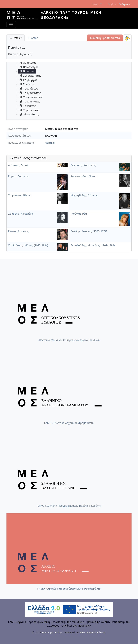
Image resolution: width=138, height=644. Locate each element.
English (112, 4)
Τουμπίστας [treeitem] (28, 89)
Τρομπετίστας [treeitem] (29, 102)
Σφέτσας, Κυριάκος (83, 165)
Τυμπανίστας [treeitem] (29, 110)
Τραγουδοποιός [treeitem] (31, 97)
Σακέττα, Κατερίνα (21, 214)
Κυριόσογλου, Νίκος (83, 176)
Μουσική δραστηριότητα (105, 38)
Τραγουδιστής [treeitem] (30, 93)
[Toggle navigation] (11, 25)
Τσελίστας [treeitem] (27, 106)
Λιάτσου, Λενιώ (18, 165)
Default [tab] (16, 38)
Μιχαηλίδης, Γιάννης (84, 195)
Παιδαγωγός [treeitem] (28, 67)
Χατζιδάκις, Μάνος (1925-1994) (28, 245)
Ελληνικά (124, 4)
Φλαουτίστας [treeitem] (29, 114)
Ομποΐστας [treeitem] (27, 63)
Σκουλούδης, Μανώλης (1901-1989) (93, 245)
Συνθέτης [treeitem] (26, 84)
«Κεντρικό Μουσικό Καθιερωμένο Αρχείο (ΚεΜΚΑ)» (69, 340)
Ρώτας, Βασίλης (18, 231)
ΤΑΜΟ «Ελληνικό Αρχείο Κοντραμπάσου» (69, 423)
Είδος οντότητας (18, 129)
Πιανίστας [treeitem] (27, 71)
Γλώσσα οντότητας (19, 136)
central (50, 143)
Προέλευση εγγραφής (21, 143)
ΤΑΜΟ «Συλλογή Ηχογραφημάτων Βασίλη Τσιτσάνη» (69, 506)
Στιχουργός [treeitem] (28, 80)
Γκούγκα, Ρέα (79, 214)
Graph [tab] (33, 38)
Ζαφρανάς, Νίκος (19, 195)
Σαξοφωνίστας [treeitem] (30, 76)
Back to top (128, 634)
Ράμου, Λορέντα (18, 176)
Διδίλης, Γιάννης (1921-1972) (89, 231)
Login (97, 4)
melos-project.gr (52, 632)
